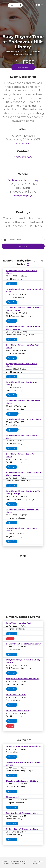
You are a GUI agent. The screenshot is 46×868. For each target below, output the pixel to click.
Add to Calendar (23, 143)
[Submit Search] (20, 5)
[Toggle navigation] (4, 5)
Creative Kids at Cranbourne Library (23, 813)
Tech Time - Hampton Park (19, 623)
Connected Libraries (38, 862)
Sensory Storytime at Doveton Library (24, 644)
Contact (15, 864)
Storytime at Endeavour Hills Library (23, 679)
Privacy (6, 864)
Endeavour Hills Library (23, 180)
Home (5, 861)
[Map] (23, 584)
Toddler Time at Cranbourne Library (23, 829)
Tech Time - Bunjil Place (17, 710)
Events (39, 5)
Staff (24, 864)
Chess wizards (13, 797)
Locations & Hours (18, 861)
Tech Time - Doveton (16, 694)
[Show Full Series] (28, 264)
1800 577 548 (23, 157)
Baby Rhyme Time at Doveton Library (23, 419)
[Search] (13, 5)
